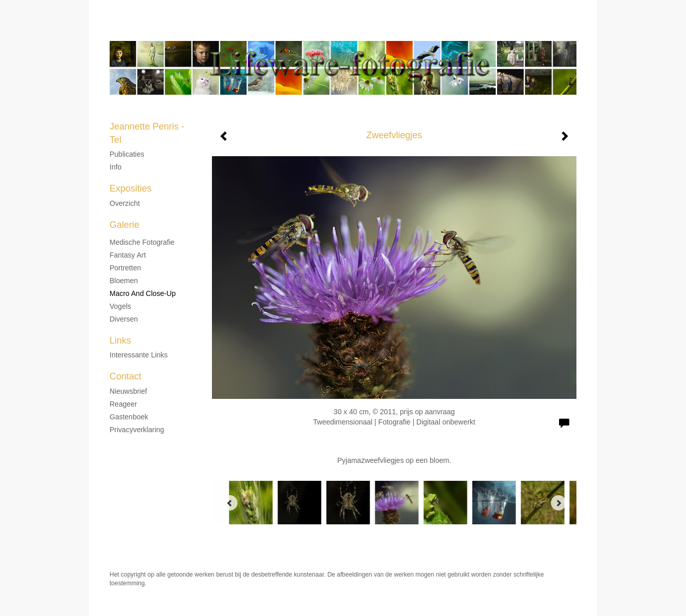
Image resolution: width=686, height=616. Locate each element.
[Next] (559, 503)
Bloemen (124, 281)
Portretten (125, 268)
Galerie (124, 225)
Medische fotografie (142, 242)
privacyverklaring (137, 430)
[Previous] (230, 503)
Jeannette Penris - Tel (318, 31)
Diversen (124, 319)
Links (120, 341)
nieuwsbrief (128, 391)
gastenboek (129, 417)
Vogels (120, 306)
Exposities (131, 188)
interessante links (139, 355)
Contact (125, 376)
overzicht (125, 203)
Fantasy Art (128, 255)
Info (115, 167)
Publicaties (127, 154)
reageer (123, 404)
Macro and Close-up (143, 293)
